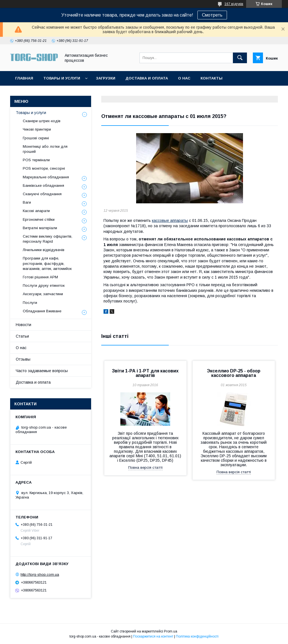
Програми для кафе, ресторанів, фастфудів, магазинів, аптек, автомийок (47, 263)
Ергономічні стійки (39, 219)
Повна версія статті (145, 467)
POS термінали (36, 160)
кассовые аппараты (170, 220)
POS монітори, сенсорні (44, 168)
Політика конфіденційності (197, 636)
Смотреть (212, 15)
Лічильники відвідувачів (44, 250)
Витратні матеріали (40, 228)
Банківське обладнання (43, 186)
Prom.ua (171, 631)
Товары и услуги (62, 78)
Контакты (211, 78)
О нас (184, 78)
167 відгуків (234, 4)
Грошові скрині (36, 138)
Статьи (22, 336)
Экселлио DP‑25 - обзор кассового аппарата (234, 373)
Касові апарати (36, 211)
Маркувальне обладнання (46, 177)
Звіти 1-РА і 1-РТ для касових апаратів (145, 373)
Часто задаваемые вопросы (42, 371)
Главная (24, 78)
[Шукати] (240, 58)
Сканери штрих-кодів (42, 121)
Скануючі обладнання (42, 194)
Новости (23, 325)
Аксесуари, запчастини (43, 294)
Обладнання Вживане (42, 311)
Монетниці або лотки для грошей (45, 149)
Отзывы (23, 359)
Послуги (30, 303)
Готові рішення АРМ (40, 277)
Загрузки (106, 78)
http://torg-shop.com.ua (40, 574)
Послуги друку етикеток (44, 285)
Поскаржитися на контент (153, 636)
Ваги (27, 202)
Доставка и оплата (147, 78)
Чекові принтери (37, 129)
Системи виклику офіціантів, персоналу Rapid (48, 239)
